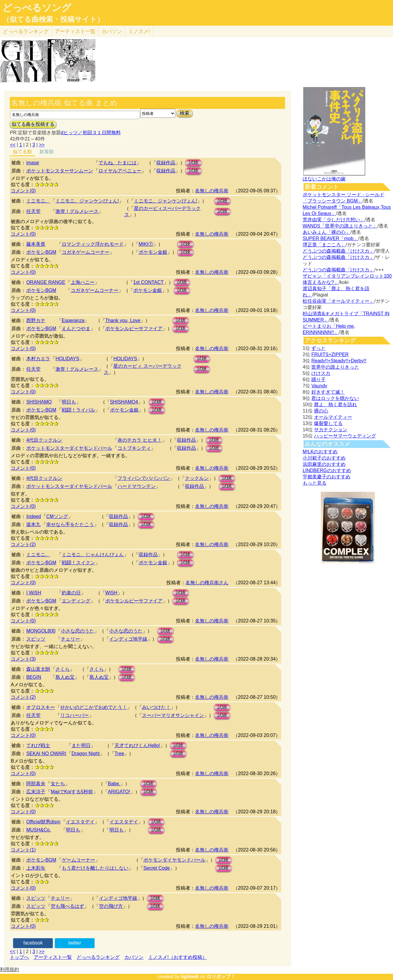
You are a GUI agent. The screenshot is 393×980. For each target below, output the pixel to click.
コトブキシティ (134, 448)
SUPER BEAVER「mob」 (330, 238)
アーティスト (75, 31)
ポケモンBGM (41, 252)
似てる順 (22, 152)
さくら (63, 669)
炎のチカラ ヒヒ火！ (140, 440)
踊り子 (318, 380)
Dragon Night (86, 753)
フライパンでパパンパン (144, 478)
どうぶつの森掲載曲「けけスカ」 (338, 251)
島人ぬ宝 (65, 677)
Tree (119, 753)
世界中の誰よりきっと (335, 367)
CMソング (57, 516)
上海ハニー (83, 282)
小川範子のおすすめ (324, 458)
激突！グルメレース (77, 211)
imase (33, 163)
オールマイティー (333, 417)
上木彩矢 (36, 868)
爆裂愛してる (328, 423)
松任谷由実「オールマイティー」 (338, 301)
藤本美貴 (36, 244)
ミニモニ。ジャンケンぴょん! (87, 201)
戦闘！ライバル (78, 410)
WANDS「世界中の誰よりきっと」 (340, 226)
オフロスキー (41, 707)
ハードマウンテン (137, 486)
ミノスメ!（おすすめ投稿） (177, 957)
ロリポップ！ (221, 977)
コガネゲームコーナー (86, 252)
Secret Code (157, 868)
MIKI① (146, 244)
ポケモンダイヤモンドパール (174, 860)
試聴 (194, 163)
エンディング (76, 601)
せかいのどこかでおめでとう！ (94, 707)
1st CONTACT (148, 282)
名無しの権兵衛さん (207, 583)
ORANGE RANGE (46, 282)
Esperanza (73, 320)
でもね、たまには (117, 163)
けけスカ (321, 373)
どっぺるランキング (98, 957)
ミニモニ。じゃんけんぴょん (93, 555)
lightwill (190, 977)
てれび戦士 (38, 745)
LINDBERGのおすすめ (327, 470)
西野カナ (36, 320)
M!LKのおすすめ (320, 452)
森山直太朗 (38, 669)
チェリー (70, 639)
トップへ (19, 957)
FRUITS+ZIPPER (330, 354)
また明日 (81, 745)
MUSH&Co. (39, 830)
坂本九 (33, 524)
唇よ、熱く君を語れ (335, 405)
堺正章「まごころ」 (324, 245)
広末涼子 (36, 792)
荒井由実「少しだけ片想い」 (334, 220)
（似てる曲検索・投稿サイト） (53, 19)
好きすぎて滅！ (328, 392)
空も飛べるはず (67, 906)
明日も (69, 402)
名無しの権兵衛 (212, 191)
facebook (33, 943)
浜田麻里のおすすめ (324, 464)
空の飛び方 (111, 906)
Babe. (114, 784)
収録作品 (166, 163)
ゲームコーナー (78, 860)
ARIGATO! (119, 792)
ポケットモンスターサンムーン (60, 171)
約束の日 (71, 593)
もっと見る (315, 483)
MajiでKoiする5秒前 (72, 792)
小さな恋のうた (78, 631)
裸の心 (321, 411)
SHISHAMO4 (124, 402)
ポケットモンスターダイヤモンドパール (69, 448)
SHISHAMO (39, 402)
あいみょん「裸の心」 (327, 232)
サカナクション (331, 430)
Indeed (34, 516)
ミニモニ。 (38, 201)
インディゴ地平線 (128, 639)
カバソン (112, 31)
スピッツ (36, 639)
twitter (75, 943)
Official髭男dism (43, 822)
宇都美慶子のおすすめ (327, 477)
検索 (185, 113)
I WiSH (34, 593)
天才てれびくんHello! (137, 745)
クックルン (197, 478)
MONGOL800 (41, 631)
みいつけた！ (156, 707)
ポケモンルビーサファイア (134, 329)
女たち (58, 784)
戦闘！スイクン (78, 563)
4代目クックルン (44, 440)
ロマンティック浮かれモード (93, 244)
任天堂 (33, 211)
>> (42, 145)
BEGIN (34, 677)
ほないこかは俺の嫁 (324, 179)
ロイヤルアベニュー (120, 171)
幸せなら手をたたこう (70, 524)
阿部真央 (36, 784)
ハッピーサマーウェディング (345, 436)
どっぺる (26, 31)
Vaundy (319, 386)
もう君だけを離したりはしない (95, 868)
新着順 (47, 152)
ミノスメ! (139, 31)
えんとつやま (76, 329)
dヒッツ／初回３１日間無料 (91, 133)
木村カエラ (38, 359)
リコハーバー (75, 715)
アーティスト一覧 (53, 957)
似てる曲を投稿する (33, 124)
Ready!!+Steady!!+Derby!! (339, 361)
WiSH (111, 593)
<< (13, 145)
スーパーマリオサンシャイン (173, 715)
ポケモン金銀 (153, 252)
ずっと (318, 348)
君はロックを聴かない (335, 398)
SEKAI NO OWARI (46, 753)
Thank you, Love (123, 320)
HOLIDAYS (67, 359)
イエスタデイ (80, 822)
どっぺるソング (37, 8)
